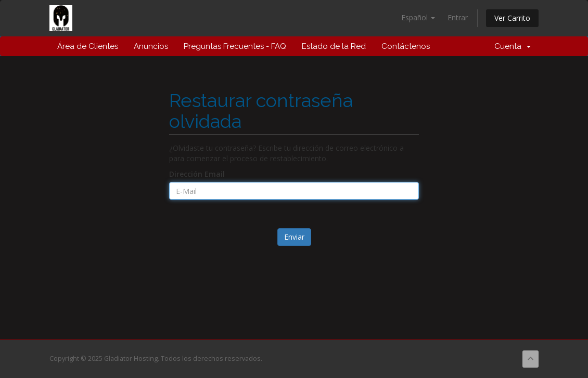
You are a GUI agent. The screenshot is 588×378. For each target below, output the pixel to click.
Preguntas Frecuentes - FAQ (235, 46)
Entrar (458, 17)
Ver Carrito (512, 18)
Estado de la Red (334, 46)
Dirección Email (197, 174)
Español (418, 17)
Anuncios (151, 46)
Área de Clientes (88, 46)
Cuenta (513, 46)
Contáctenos (406, 46)
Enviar (294, 237)
